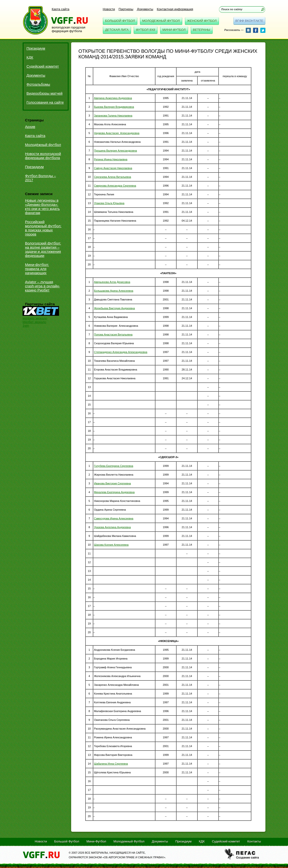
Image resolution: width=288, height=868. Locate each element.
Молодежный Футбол (161, 21)
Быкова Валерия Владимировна (114, 107)
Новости (109, 9)
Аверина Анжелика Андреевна (113, 98)
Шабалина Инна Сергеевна (111, 764)
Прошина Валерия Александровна (115, 151)
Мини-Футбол (174, 30)
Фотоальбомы (38, 84)
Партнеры (126, 9)
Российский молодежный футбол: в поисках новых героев (43, 228)
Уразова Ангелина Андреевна (112, 527)
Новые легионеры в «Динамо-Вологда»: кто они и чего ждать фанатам (42, 207)
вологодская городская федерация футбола (68, 29)
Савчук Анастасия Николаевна (113, 168)
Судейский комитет (43, 66)
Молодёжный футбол (43, 145)
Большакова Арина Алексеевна (114, 291)
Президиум (36, 48)
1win (26, 326)
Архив (30, 127)
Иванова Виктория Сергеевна (112, 483)
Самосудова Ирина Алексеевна (114, 518)
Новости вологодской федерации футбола (43, 156)
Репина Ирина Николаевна (111, 159)
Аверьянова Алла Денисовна (112, 282)
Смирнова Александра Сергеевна (115, 186)
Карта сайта (60, 9)
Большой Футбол (120, 21)
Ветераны (202, 30)
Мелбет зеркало (34, 322)
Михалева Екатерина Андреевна (114, 492)
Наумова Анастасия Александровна (117, 133)
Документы (145, 9)
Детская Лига (117, 30)
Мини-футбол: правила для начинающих (37, 269)
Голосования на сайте (45, 102)
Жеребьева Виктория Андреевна (114, 308)
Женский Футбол (202, 21)
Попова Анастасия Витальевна (113, 335)
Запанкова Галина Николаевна (113, 116)
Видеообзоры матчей (45, 93)
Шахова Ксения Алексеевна (111, 545)
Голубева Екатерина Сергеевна (114, 466)
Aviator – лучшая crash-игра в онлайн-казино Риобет (42, 286)
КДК (30, 57)
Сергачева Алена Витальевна (113, 177)
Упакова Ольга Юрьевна (109, 203)
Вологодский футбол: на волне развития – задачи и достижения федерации (43, 249)
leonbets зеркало (35, 318)
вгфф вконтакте (249, 21)
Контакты (254, 841)
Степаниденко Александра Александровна (121, 352)
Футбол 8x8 (146, 30)
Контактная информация (175, 9)
